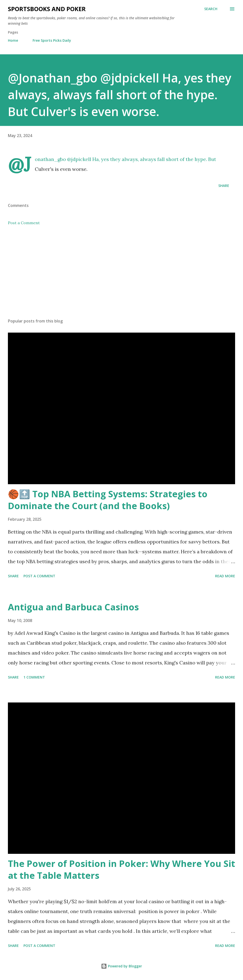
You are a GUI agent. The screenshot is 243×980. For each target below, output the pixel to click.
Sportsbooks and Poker (47, 9)
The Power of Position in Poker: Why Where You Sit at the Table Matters (121, 870)
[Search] (211, 9)
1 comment (34, 677)
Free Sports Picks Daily (52, 40)
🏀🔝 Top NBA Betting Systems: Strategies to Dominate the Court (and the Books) (108, 500)
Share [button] (224, 186)
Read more (225, 576)
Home (13, 40)
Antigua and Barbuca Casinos (73, 607)
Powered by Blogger (121, 966)
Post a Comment (24, 223)
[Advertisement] (121, 276)
